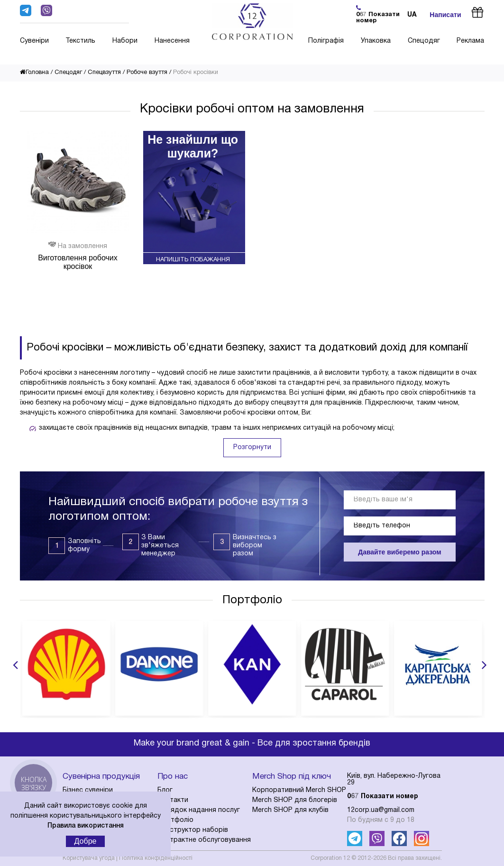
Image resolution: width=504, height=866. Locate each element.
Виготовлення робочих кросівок (78, 262)
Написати (445, 15)
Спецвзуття (104, 73)
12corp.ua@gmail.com (381, 810)
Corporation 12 (330, 858)
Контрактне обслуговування (204, 840)
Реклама (470, 41)
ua (412, 15)
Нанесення (172, 41)
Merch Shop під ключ (292, 777)
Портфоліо (252, 600)
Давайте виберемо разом (399, 552)
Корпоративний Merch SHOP (299, 790)
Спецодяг (424, 41)
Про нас (173, 777)
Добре (86, 841)
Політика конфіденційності (156, 858)
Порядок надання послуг (199, 810)
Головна (34, 73)
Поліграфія (326, 41)
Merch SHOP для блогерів (295, 800)
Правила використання (86, 826)
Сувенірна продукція (101, 777)
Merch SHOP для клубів (290, 810)
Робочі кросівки (196, 73)
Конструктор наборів (193, 830)
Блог (165, 790)
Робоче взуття (147, 73)
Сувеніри (34, 41)
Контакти (173, 800)
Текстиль (80, 41)
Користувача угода (89, 858)
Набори (125, 41)
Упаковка (376, 41)
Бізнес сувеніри (88, 790)
